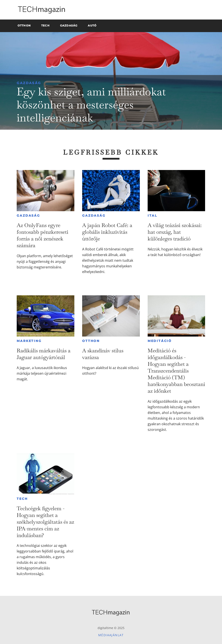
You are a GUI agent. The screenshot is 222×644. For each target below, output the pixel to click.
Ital (152, 216)
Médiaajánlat (111, 635)
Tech (22, 499)
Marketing (29, 341)
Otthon (91, 341)
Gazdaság (29, 83)
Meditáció (160, 341)
